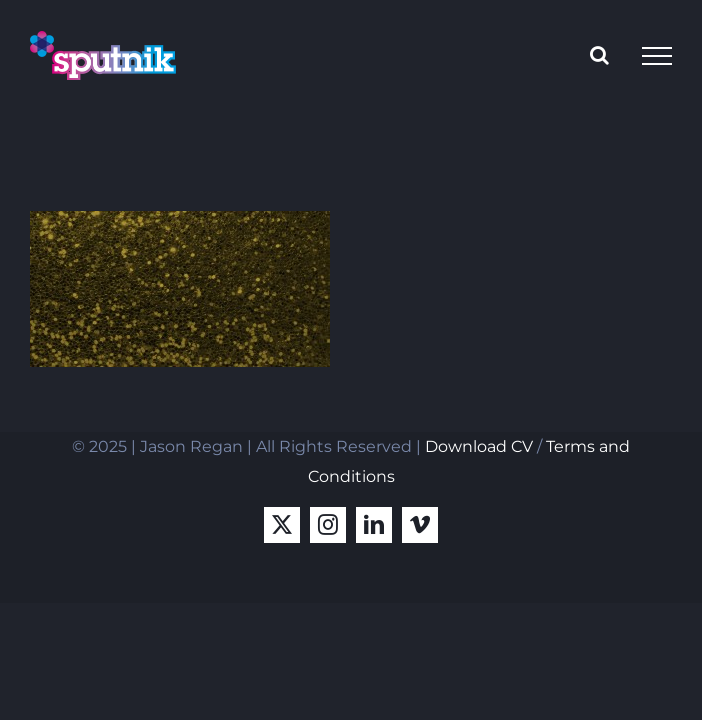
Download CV (479, 446)
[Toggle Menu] (657, 56)
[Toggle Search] (599, 55)
